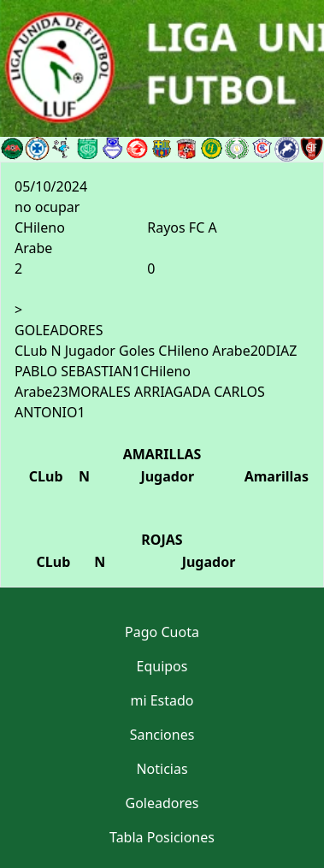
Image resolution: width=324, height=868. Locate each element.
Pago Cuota (162, 632)
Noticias (162, 769)
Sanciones (162, 735)
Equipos (162, 666)
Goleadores (162, 803)
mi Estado (162, 700)
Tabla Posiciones (162, 837)
